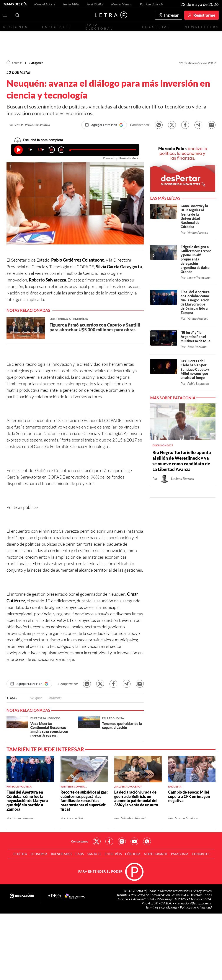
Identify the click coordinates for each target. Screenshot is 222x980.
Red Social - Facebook (109, 841)
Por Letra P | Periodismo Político (29, 125)
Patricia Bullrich (151, 4)
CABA (80, 854)
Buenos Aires (61, 854)
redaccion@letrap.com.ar (194, 903)
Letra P (17, 63)
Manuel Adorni (45, 4)
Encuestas (156, 27)
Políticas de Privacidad (196, 907)
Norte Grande (156, 854)
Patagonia (55, 698)
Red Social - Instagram (122, 841)
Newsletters (202, 27)
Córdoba (133, 854)
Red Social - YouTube (134, 841)
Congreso (200, 854)
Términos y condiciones (162, 907)
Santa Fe (94, 854)
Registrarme (204, 15)
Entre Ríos (113, 854)
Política (20, 854)
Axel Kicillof (95, 4)
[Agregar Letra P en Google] (104, 125)
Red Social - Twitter (97, 841)
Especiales (57, 27)
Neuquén (36, 698)
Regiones (16, 27)
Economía (39, 854)
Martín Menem (122, 4)
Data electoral (99, 27)
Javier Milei (71, 4)
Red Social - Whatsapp (147, 841)
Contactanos (80, 841)
